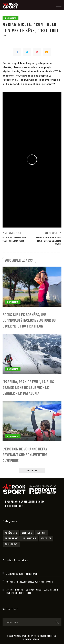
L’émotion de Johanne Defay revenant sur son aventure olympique (25, 455)
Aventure (27, 533)
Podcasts (46, 539)
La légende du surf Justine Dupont (22, 574)
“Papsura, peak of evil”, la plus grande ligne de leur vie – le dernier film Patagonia (28, 387)
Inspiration (10, 18)
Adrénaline (11, 533)
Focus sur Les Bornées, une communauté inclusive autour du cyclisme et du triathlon (29, 320)
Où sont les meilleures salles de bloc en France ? (29, 582)
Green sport (12, 539)
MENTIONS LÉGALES (32, 640)
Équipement (11, 545)
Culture (41, 533)
